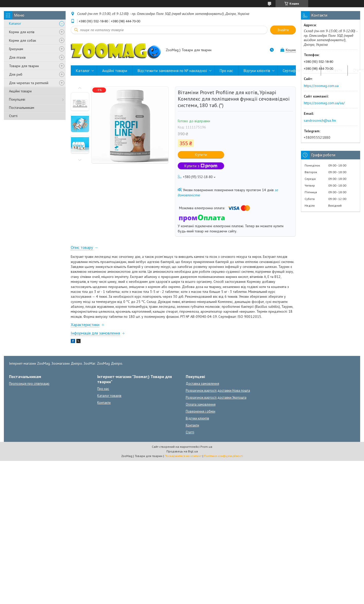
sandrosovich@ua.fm (320, 120)
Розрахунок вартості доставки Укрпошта (216, 397)
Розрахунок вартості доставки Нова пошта (218, 391)
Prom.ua (206, 447)
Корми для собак (23, 40)
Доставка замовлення (202, 384)
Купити (201, 155)
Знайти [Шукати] (283, 30)
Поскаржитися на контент (183, 456)
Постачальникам (22, 108)
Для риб (16, 74)
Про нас (226, 71)
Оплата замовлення (201, 404)
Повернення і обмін (201, 411)
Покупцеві (17, 99)
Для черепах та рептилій (29, 83)
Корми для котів (22, 32)
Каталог (15, 23)
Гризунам (16, 49)
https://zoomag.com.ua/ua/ (324, 103)
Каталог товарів (109, 396)
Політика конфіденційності (224, 456)
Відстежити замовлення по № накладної (172, 71)
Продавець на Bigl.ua (182, 451)
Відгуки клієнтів (257, 71)
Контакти (334, 71)
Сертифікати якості (299, 71)
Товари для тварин (24, 66)
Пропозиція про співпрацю (29, 384)
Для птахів (17, 57)
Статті (13, 116)
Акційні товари (20, 91)
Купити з (201, 166)
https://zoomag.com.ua (321, 86)
